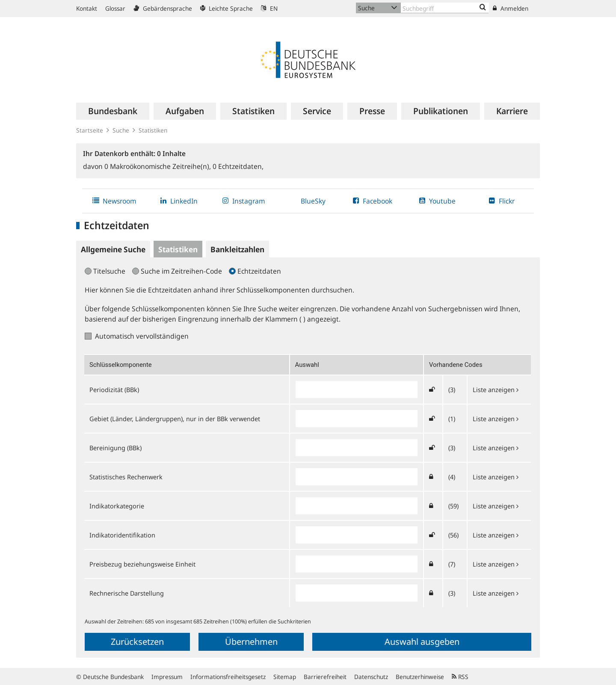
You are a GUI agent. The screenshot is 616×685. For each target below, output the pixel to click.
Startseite (90, 130)
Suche (121, 130)
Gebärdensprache (163, 8)
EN (269, 8)
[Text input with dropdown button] (445, 8)
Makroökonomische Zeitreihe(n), (158, 166)
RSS (460, 677)
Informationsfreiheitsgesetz (228, 677)
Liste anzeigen (496, 390)
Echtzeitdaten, (238, 166)
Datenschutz (371, 677)
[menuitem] (113, 111)
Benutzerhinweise (420, 677)
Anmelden (511, 8)
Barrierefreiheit (325, 677)
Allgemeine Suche (113, 249)
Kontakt (87, 8)
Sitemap (285, 677)
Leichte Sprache (227, 8)
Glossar (115, 8)
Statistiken (153, 130)
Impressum (167, 677)
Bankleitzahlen (237, 249)
